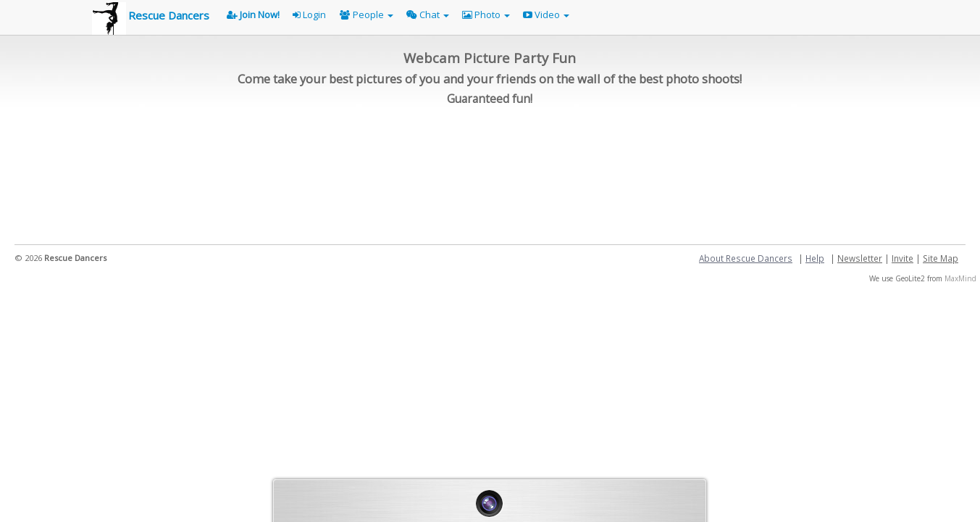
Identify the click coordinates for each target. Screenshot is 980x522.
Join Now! (253, 14)
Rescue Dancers (169, 15)
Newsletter (860, 258)
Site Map (941, 258)
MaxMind (960, 278)
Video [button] (546, 14)
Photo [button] (486, 14)
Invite (902, 258)
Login (309, 14)
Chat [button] (428, 14)
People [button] (367, 14)
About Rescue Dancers (746, 258)
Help (815, 258)
